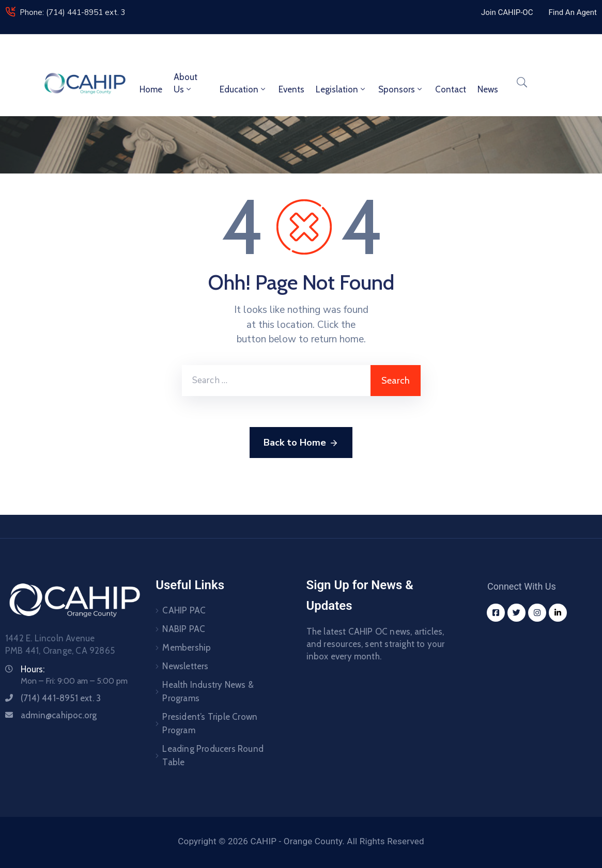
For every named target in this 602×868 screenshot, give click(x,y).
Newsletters (185, 666)
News (488, 89)
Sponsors (401, 89)
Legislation (341, 89)
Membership (187, 648)
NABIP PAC (184, 629)
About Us (186, 83)
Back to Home (301, 443)
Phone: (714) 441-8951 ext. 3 (73, 12)
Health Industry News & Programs (208, 691)
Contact (451, 89)
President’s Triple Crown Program (210, 723)
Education (243, 89)
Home (151, 89)
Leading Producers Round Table (213, 755)
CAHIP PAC (184, 610)
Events (291, 89)
